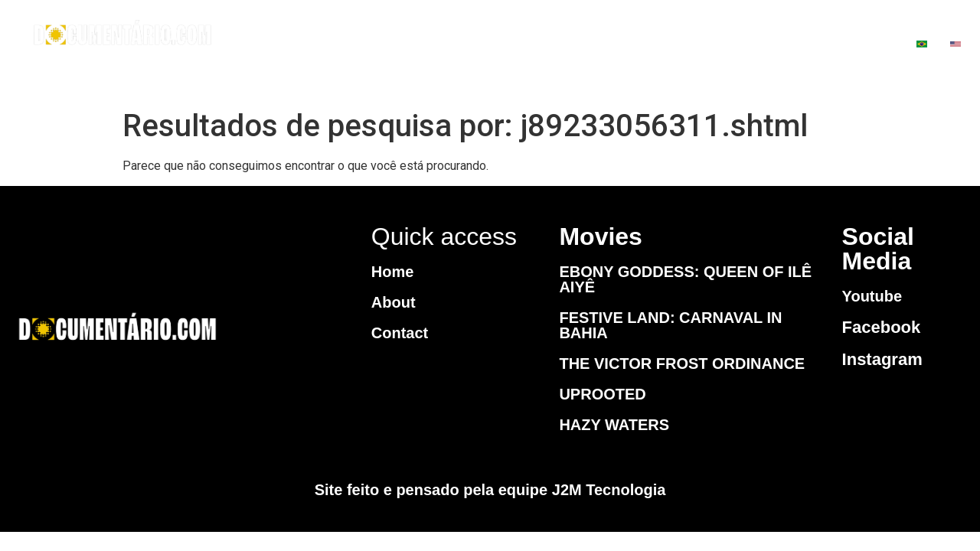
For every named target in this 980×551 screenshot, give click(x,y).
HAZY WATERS (614, 425)
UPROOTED (602, 394)
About (394, 302)
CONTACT (714, 45)
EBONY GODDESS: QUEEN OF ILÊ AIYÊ (685, 279)
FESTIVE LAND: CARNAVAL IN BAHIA (670, 325)
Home (393, 272)
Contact (400, 333)
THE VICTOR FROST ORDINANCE (682, 364)
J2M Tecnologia (609, 490)
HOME (500, 45)
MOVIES (597, 45)
